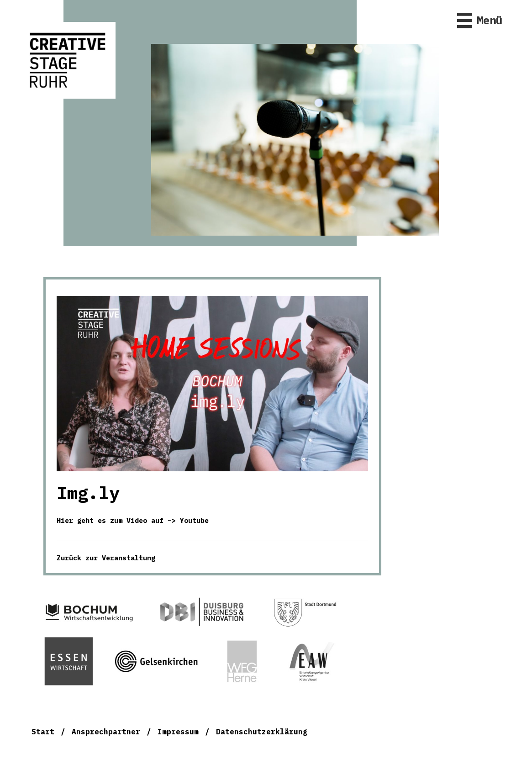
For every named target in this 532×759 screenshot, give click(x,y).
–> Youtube (188, 520)
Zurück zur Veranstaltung (106, 558)
